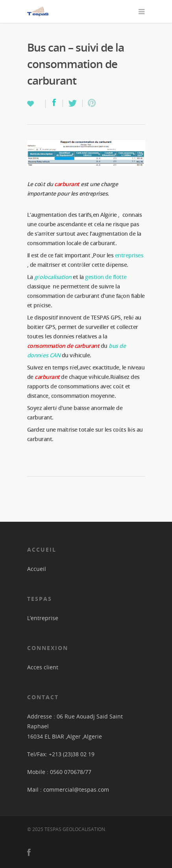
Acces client (43, 667)
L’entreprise (43, 618)
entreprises (130, 255)
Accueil (37, 569)
